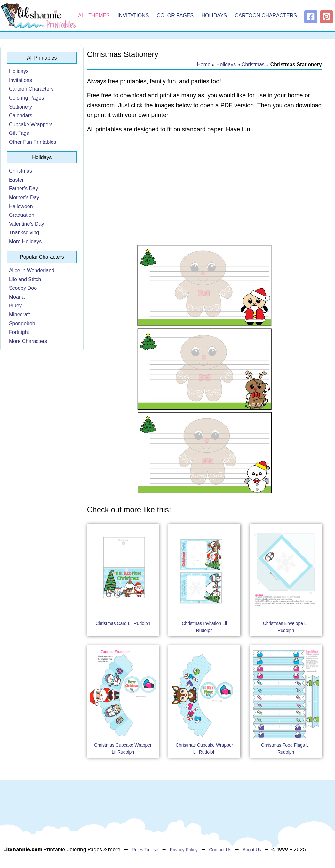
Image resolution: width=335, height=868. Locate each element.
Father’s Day (24, 188)
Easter (16, 180)
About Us (252, 850)
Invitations (133, 16)
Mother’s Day (24, 197)
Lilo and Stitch (25, 279)
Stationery (20, 107)
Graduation (22, 215)
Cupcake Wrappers (31, 124)
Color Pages (175, 16)
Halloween (21, 206)
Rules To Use (145, 850)
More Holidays (25, 242)
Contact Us (220, 850)
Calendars (21, 115)
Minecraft (20, 315)
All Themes (94, 16)
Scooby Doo (23, 288)
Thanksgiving (24, 233)
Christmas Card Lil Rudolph (123, 623)
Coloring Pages (26, 98)
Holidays (214, 16)
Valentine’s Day (27, 224)
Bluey (15, 306)
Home (204, 65)
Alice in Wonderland (32, 270)
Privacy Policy (184, 850)
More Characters (28, 341)
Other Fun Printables (33, 142)
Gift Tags (19, 133)
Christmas (20, 171)
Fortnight (19, 332)
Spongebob (22, 324)
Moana (17, 297)
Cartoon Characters (266, 16)
